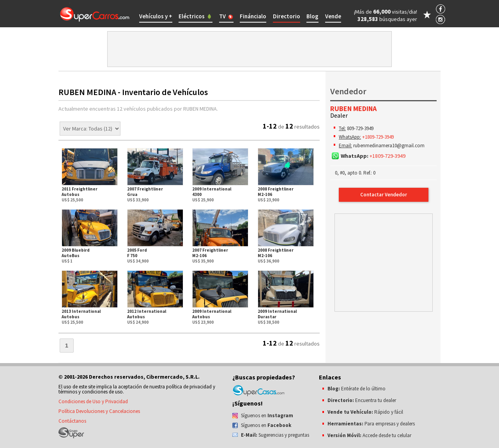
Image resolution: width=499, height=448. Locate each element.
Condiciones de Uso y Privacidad (93, 401)
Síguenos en (267, 415)
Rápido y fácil (365, 412)
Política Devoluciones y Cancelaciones (99, 411)
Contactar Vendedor (384, 195)
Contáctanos (72, 421)
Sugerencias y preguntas (275, 435)
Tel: (342, 128)
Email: (345, 146)
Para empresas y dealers (371, 424)
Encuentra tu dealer (362, 400)
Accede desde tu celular (369, 435)
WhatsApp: (350, 137)
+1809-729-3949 (378, 137)
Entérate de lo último (357, 389)
